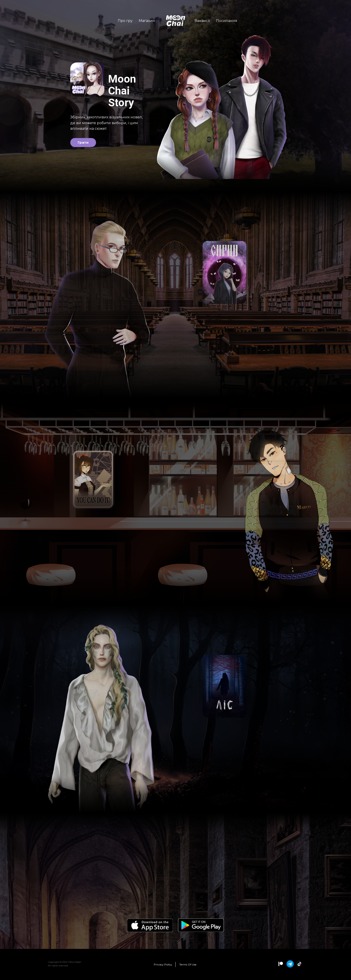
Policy (163, 964)
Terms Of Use (188, 964)
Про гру (125, 21)
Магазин (147, 21)
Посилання (227, 21)
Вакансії (202, 21)
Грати (83, 143)
